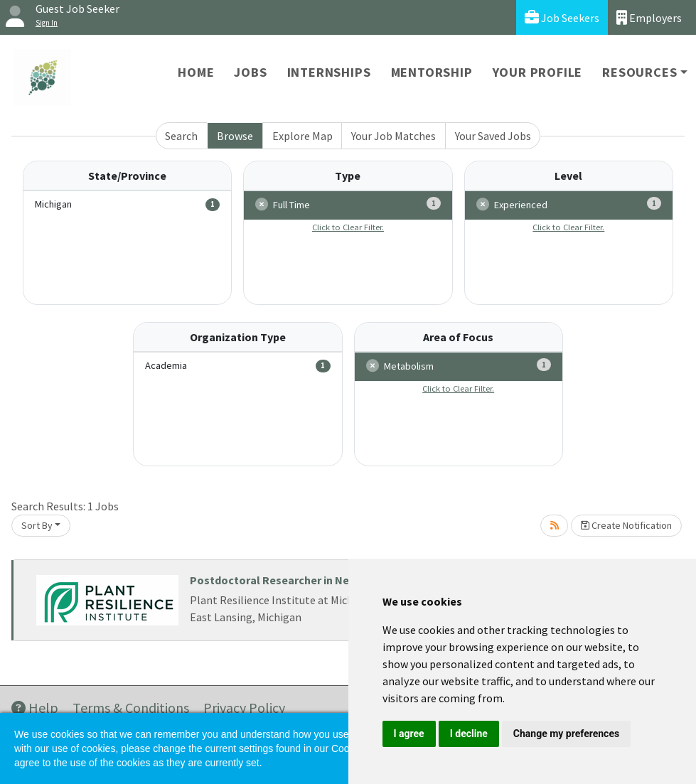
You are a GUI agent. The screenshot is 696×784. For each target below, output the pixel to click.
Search (181, 136)
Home (196, 72)
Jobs (250, 72)
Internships (329, 72)
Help (35, 708)
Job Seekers (562, 17)
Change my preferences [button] (566, 734)
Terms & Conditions (131, 708)
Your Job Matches (393, 136)
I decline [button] (469, 734)
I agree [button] (409, 734)
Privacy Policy (244, 708)
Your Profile (538, 72)
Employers (649, 17)
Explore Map (303, 136)
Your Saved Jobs (493, 136)
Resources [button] (639, 72)
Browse (235, 136)
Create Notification (626, 525)
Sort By (37, 525)
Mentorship (432, 72)
